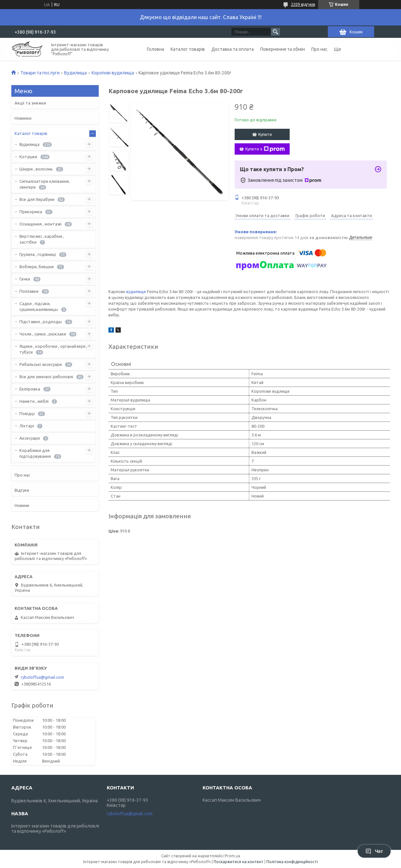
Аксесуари (30, 438)
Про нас (319, 49)
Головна (156, 49)
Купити (265, 134)
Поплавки (29, 291)
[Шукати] (275, 32)
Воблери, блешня (37, 267)
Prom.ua (232, 856)
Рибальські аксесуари (41, 364)
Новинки (23, 118)
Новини (22, 505)
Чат (374, 851)
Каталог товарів (188, 49)
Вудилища (75, 73)
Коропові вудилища (113, 73)
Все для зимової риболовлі (46, 377)
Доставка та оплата (233, 49)
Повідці (27, 413)
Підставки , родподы (41, 322)
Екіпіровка (30, 389)
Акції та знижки (30, 103)
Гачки (25, 279)
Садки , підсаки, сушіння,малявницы (39, 306)
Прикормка (31, 212)
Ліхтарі (27, 426)
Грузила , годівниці (38, 254)
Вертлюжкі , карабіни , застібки (42, 239)
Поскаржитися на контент (239, 862)
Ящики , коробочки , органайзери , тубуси (53, 349)
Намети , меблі (34, 401)
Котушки (28, 157)
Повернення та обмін (283, 49)
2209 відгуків (303, 4)
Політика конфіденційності (292, 862)
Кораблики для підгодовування (35, 453)
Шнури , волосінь (36, 169)
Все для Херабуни (37, 199)
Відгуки (22, 490)
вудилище (136, 291)
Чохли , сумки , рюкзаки (43, 334)
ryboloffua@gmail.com (42, 677)
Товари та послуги (40, 73)
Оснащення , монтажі (40, 224)
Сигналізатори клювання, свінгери (45, 184)
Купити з (265, 149)
